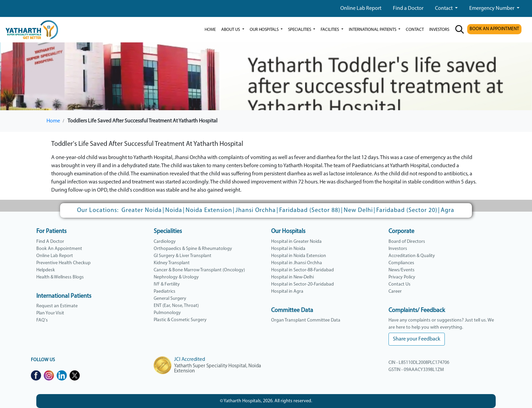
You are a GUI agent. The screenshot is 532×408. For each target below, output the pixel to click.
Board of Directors (407, 242)
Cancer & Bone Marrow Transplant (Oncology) (199, 270)
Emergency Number (492, 8)
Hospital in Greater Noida (296, 242)
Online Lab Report (361, 8)
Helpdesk (46, 270)
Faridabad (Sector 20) (407, 210)
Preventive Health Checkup (63, 263)
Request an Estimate (57, 306)
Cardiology (165, 242)
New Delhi (358, 210)
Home (210, 30)
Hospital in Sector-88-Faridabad (302, 270)
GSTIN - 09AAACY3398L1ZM (416, 370)
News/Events (402, 270)
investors (439, 30)
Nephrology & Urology (176, 277)
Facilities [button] (330, 30)
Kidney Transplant (172, 263)
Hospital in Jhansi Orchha (297, 263)
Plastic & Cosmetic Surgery (180, 320)
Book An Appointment (59, 249)
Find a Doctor (408, 8)
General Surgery (170, 299)
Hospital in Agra (287, 292)
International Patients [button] (373, 30)
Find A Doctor (50, 242)
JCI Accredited (189, 360)
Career (395, 292)
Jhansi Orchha (256, 210)
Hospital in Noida (288, 249)
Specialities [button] (300, 30)
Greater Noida (142, 210)
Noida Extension (209, 210)
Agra (448, 210)
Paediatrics (165, 292)
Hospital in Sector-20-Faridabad (302, 284)
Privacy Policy (402, 277)
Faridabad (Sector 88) (310, 210)
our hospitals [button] (265, 30)
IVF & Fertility (167, 284)
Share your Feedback (417, 339)
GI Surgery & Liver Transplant (183, 256)
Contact (444, 8)
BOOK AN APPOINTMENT (494, 29)
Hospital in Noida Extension (299, 256)
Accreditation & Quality (412, 256)
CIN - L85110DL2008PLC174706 (419, 363)
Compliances (401, 263)
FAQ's (42, 320)
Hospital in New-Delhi (292, 277)
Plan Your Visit (50, 313)
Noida (174, 210)
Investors (398, 249)
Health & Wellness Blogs (60, 277)
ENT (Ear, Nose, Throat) (176, 306)
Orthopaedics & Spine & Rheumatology (193, 249)
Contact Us (400, 284)
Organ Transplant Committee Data (306, 320)
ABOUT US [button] (231, 30)
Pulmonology (167, 313)
